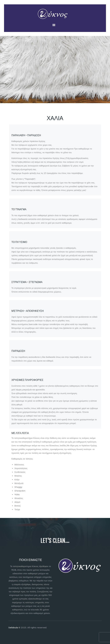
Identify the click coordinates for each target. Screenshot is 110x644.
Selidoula (13, 627)
